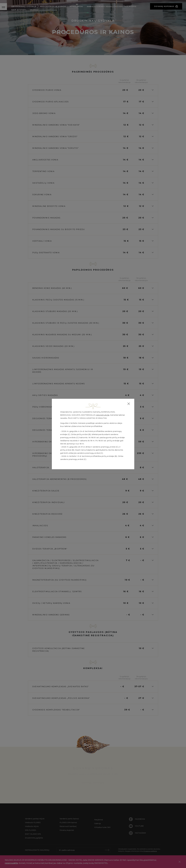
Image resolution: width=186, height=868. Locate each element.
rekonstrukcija (103, 415)
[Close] (129, 404)
